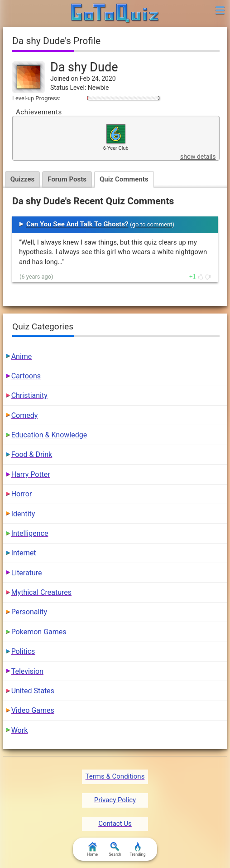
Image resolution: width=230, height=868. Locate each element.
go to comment (152, 224)
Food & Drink (32, 454)
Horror (22, 494)
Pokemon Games (39, 632)
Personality (29, 612)
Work (20, 730)
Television (27, 671)
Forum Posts (67, 179)
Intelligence (30, 533)
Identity (23, 514)
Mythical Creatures (41, 592)
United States (33, 691)
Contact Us (115, 824)
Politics (23, 651)
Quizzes (23, 179)
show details (198, 157)
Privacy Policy (115, 800)
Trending (137, 849)
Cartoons (26, 376)
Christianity (29, 395)
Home (92, 849)
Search (115, 849)
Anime (22, 356)
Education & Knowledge (49, 435)
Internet (24, 553)
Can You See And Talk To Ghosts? (77, 224)
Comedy (25, 415)
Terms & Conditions (115, 776)
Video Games (33, 710)
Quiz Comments (124, 179)
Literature (27, 573)
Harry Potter (31, 474)
